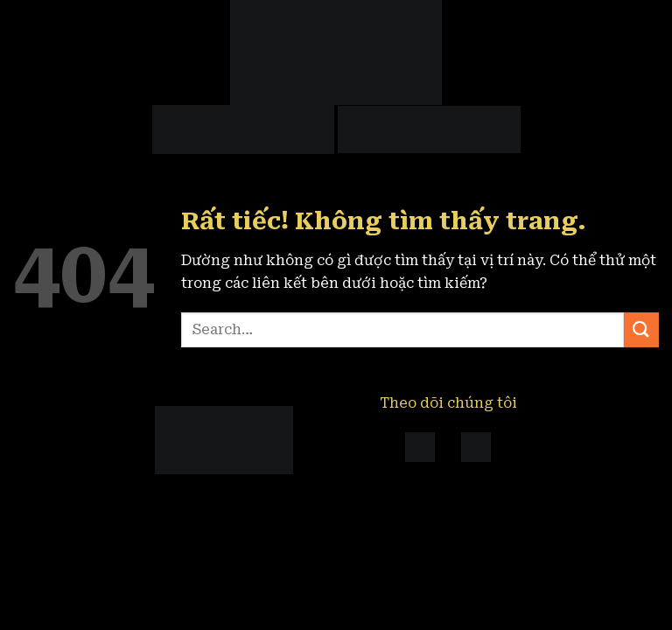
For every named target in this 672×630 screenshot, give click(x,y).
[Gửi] (641, 329)
